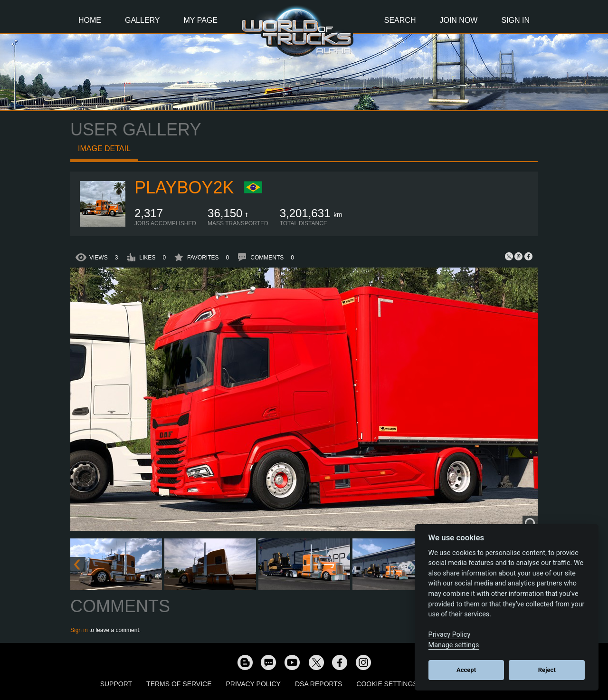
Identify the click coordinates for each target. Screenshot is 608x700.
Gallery (142, 20)
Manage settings (454, 645)
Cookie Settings (387, 684)
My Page (201, 20)
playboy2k (184, 187)
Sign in (79, 630)
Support (116, 684)
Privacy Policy (253, 684)
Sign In (515, 20)
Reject (547, 670)
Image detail (104, 149)
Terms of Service (179, 684)
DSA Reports (318, 684)
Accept (466, 670)
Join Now (458, 20)
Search (400, 20)
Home (90, 20)
